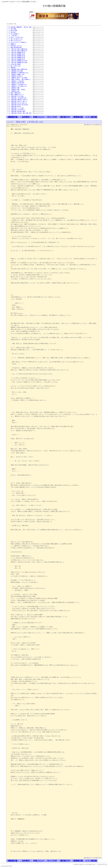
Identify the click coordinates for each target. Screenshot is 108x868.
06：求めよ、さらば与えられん (16, 37)
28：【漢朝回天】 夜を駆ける (16, 76)
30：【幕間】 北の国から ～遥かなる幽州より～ (20, 79)
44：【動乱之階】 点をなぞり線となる (18, 103)
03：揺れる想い (12, 32)
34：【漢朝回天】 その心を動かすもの (18, 86)
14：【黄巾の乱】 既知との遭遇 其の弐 (18, 51)
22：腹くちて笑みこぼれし (15, 66)
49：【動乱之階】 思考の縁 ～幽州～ (17, 111)
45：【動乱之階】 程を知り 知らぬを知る (18, 105)
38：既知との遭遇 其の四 (15, 93)
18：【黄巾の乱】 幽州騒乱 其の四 (17, 58)
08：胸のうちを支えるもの (15, 41)
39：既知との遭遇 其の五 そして (16, 95)
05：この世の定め (13, 36)
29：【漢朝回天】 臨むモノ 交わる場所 (18, 78)
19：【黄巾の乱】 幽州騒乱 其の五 (17, 59)
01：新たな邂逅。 (13, 29)
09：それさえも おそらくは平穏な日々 (18, 42)
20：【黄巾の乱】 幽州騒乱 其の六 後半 (18, 63)
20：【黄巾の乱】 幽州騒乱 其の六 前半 (18, 61)
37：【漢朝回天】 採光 (14, 91)
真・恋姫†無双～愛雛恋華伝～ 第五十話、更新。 (20, 27)
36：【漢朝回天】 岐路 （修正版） (17, 90)
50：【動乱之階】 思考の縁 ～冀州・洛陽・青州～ (20, 113)
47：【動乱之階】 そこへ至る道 (16, 108)
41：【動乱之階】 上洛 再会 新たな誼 (17, 98)
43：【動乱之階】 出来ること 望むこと (18, 101)
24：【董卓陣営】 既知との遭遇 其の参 (18, 69)
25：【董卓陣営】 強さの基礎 (16, 71)
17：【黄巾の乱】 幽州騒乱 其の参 (17, 56)
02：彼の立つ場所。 (13, 31)
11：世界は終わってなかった (15, 46)
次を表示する (97, 125)
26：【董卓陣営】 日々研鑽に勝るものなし (19, 73)
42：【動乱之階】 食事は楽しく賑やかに (18, 100)
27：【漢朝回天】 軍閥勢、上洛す (17, 74)
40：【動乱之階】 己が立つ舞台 (16, 96)
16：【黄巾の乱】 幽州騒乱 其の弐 (17, 54)
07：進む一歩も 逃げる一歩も (16, 39)
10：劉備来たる (12, 44)
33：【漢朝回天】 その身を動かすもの (18, 84)
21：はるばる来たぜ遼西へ (15, 64)
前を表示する (88, 125)
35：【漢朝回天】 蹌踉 (14, 88)
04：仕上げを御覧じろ (14, 34)
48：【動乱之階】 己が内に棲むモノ (17, 110)
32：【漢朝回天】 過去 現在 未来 (16, 83)
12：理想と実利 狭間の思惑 (15, 47)
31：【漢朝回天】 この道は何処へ (17, 81)
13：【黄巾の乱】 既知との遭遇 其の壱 (18, 49)
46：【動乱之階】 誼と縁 (15, 106)
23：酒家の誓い (12, 68)
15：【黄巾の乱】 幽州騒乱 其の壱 (17, 52)
